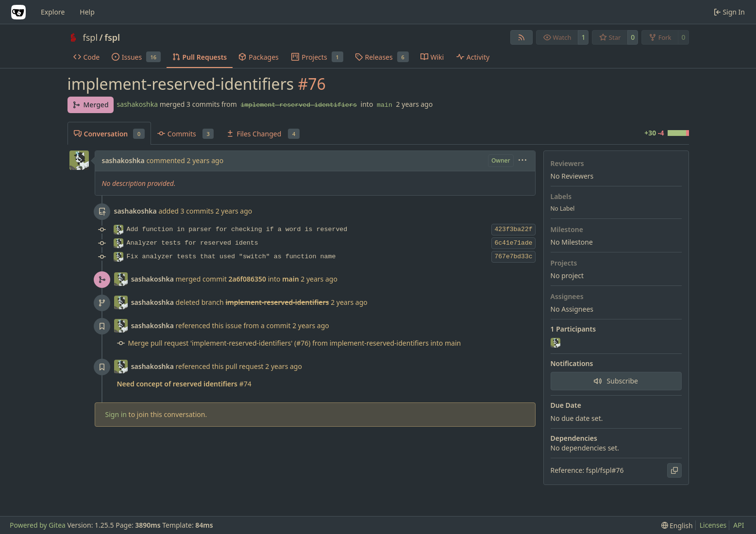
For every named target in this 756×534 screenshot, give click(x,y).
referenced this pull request (221, 366)
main (385, 105)
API (739, 525)
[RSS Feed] (521, 37)
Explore (53, 12)
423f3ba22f (513, 229)
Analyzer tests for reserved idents (193, 243)
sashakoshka (137, 104)
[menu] (522, 161)
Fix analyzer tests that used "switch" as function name (231, 257)
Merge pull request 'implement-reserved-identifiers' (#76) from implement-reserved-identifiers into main (295, 343)
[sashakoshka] (556, 343)
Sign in (116, 414)
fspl (91, 37)
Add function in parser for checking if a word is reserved (237, 229)
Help (87, 12)
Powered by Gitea (38, 525)
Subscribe (616, 381)
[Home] (18, 12)
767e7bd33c (513, 257)
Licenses (713, 525)
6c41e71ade (513, 243)
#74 (184, 384)
